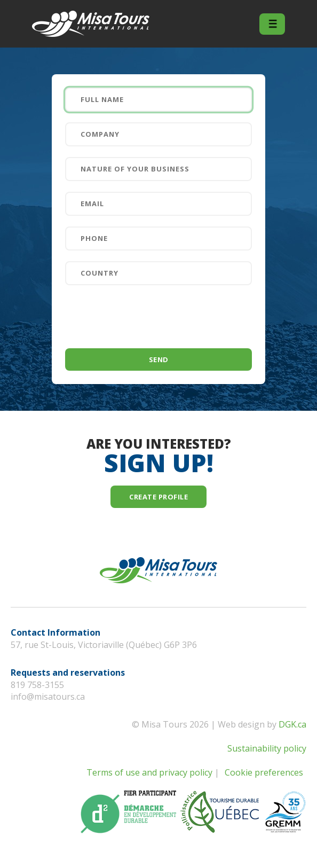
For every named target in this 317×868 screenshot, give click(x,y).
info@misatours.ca (48, 697)
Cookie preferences (264, 772)
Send (159, 359)
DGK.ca (292, 724)
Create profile (158, 497)
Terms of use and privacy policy (149, 772)
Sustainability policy (267, 748)
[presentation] (146, 317)
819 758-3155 (37, 685)
